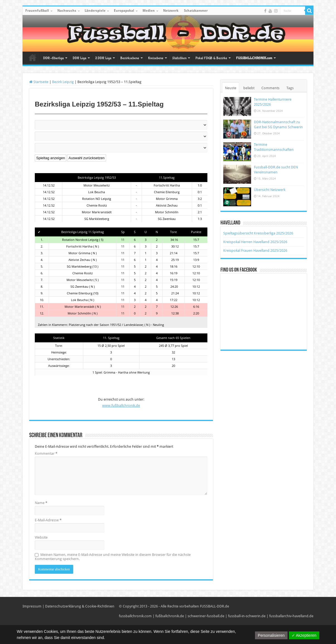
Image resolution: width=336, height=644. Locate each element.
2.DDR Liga (103, 58)
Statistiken (179, 58)
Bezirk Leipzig (63, 82)
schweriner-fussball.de (206, 616)
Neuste (231, 88)
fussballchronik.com (135, 616)
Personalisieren (271, 635)
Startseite (33, 57)
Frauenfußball (37, 11)
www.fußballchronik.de (121, 405)
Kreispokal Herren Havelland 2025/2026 (255, 242)
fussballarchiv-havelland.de (291, 616)
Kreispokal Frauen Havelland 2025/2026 (255, 250)
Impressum (32, 606)
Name (41, 503)
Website (41, 537)
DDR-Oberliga (53, 58)
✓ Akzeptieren (304, 635)
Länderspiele (95, 11)
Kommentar (46, 453)
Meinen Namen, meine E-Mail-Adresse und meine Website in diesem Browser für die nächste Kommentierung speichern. (113, 557)
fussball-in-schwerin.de (247, 616)
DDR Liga (79, 58)
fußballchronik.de (170, 616)
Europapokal (124, 11)
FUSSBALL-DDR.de (214, 606)
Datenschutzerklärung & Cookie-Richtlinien (80, 606)
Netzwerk (171, 11)
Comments (270, 88)
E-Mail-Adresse (48, 520)
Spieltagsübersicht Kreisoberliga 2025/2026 (258, 233)
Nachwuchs (67, 11)
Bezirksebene (130, 58)
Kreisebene (156, 58)
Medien (149, 11)
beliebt (249, 88)
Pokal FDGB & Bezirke (211, 58)
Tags (290, 88)
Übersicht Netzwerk (270, 190)
